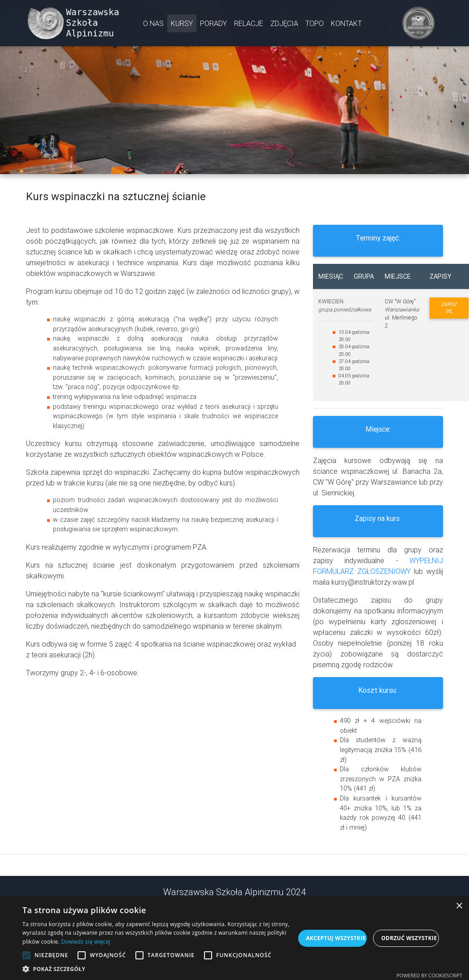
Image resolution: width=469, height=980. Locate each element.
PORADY (213, 25)
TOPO (315, 25)
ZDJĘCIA (284, 25)
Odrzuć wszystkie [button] (409, 938)
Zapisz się (449, 308)
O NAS (153, 25)
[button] (159, 969)
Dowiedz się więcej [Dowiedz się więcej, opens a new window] (86, 942)
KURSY (182, 25)
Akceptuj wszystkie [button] (336, 938)
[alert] (234, 938)
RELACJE (249, 25)
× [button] (459, 906)
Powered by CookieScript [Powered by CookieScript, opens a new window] (429, 975)
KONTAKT (346, 25)
